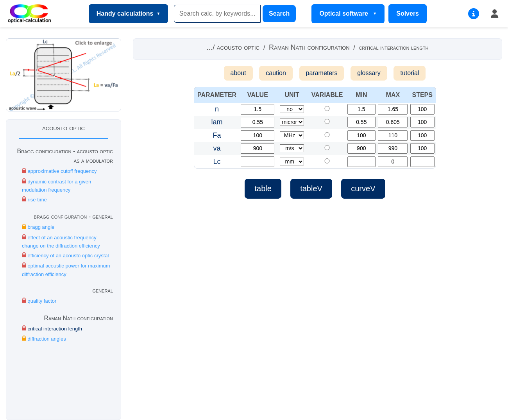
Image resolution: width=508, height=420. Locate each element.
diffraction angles (44, 338)
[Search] (217, 14)
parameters (322, 73)
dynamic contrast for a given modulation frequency (56, 185)
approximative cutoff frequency (59, 171)
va (217, 148)
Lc (217, 162)
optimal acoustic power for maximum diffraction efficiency (66, 269)
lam (217, 122)
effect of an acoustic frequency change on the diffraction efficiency (61, 241)
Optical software (344, 13)
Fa (217, 135)
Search (279, 13)
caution (276, 73)
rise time (34, 199)
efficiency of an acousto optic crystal (65, 255)
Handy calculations (125, 13)
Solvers (408, 13)
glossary (369, 73)
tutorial (410, 73)
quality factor (39, 301)
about (238, 73)
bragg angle (38, 227)
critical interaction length (52, 328)
